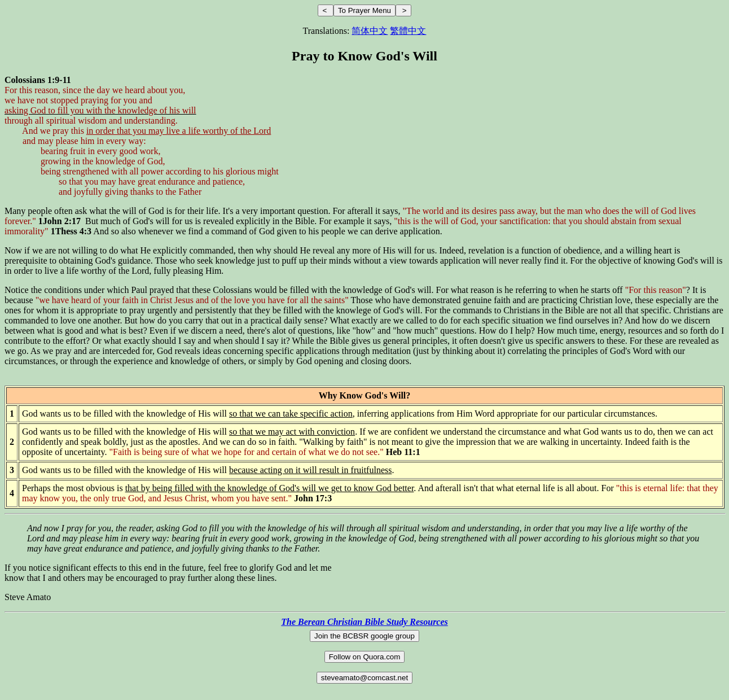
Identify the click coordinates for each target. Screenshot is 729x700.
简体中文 (370, 31)
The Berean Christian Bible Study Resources (364, 622)
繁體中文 (408, 31)
